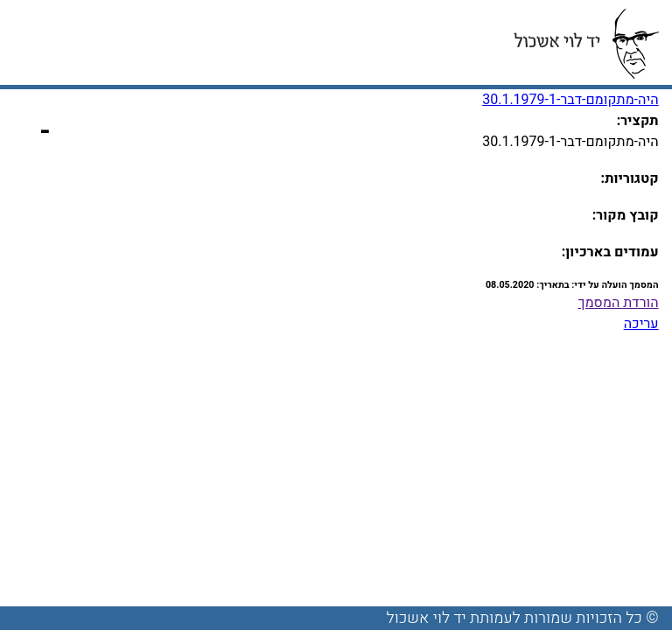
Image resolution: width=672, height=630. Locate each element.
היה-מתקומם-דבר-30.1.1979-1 (570, 100)
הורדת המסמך (619, 303)
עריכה (641, 324)
